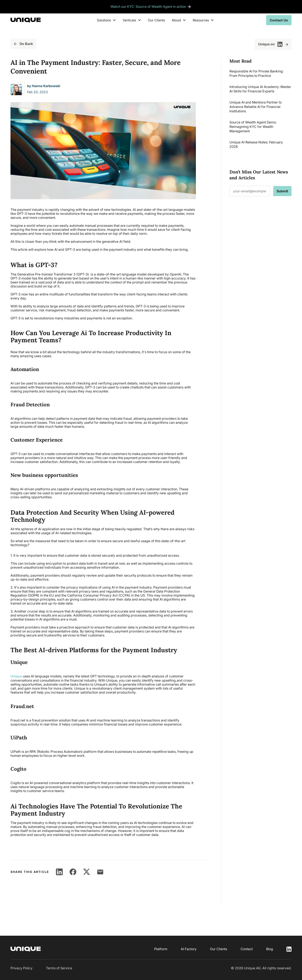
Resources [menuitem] (203, 20)
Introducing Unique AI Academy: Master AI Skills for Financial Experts (260, 89)
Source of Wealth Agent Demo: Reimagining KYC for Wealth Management (253, 127)
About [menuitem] (179, 20)
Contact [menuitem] (247, 949)
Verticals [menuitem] (132, 20)
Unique (16, 676)
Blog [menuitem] (270, 949)
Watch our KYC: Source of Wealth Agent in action (148, 7)
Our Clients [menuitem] (156, 20)
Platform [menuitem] (161, 949)
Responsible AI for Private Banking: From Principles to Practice (256, 73)
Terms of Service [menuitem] (59, 968)
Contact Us (279, 20)
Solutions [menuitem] (106, 20)
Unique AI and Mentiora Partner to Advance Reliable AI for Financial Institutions (256, 107)
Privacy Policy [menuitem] (21, 968)
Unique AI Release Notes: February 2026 (256, 144)
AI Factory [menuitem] (189, 949)
